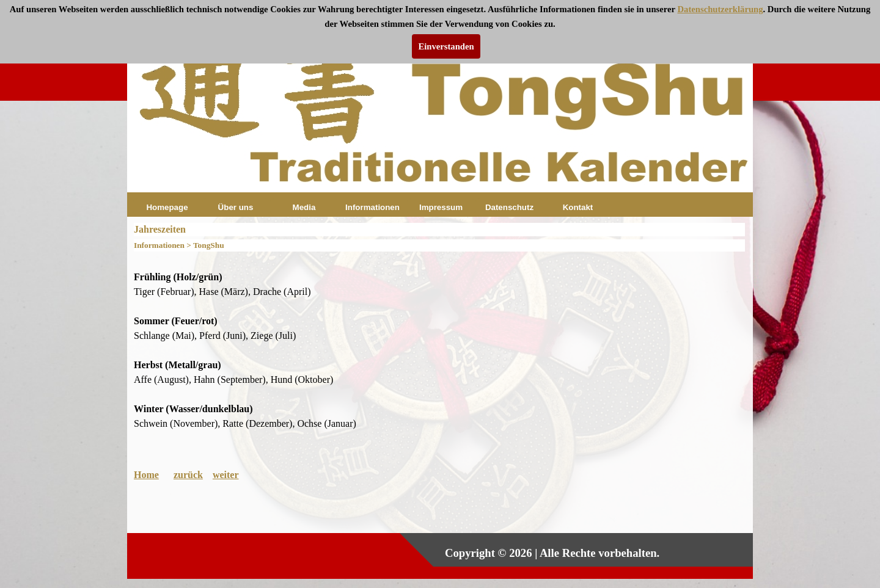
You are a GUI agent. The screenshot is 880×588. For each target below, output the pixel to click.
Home (146, 475)
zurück (188, 475)
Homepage (167, 207)
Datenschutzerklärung (720, 9)
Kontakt (578, 207)
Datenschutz (509, 207)
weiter (226, 475)
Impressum (441, 207)
